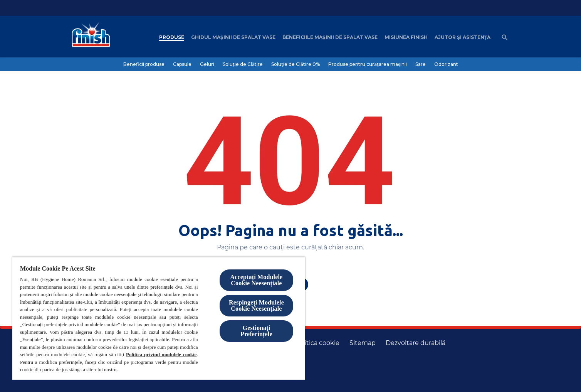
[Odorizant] (446, 64)
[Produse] (172, 37)
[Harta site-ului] (363, 343)
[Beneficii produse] (144, 64)
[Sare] (421, 64)
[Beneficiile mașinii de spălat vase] (330, 37)
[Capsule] (182, 64)
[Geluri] (207, 64)
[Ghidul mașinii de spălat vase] (233, 37)
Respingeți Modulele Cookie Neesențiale (256, 305)
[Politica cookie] (317, 343)
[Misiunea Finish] (406, 37)
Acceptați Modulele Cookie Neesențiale (257, 280)
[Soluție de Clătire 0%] (296, 64)
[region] (159, 318)
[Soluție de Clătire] (243, 64)
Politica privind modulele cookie (161, 354)
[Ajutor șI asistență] (463, 37)
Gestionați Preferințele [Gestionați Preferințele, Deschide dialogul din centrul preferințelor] (256, 331)
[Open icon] (505, 37)
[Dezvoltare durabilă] (416, 343)
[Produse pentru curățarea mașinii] (368, 64)
